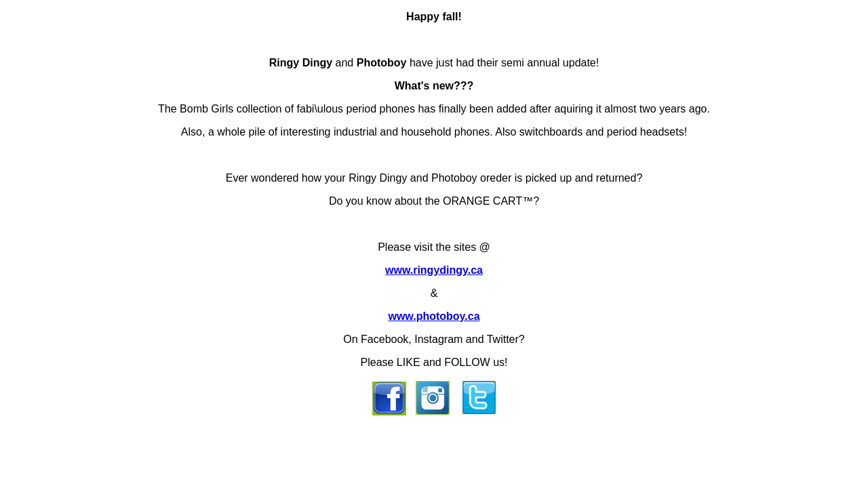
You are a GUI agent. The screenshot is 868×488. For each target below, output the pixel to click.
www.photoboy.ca (434, 316)
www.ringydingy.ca (434, 270)
